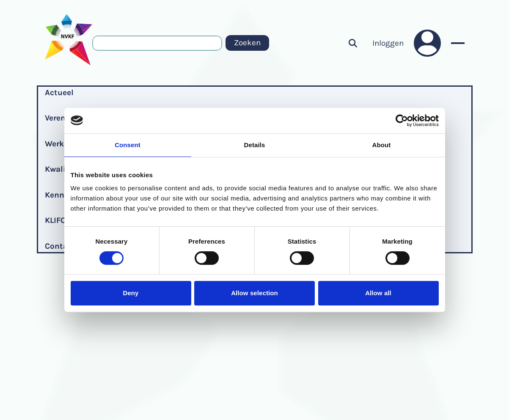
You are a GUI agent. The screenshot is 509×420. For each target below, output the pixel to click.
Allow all (378, 293)
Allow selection (254, 293)
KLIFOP (58, 220)
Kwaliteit (62, 169)
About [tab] (382, 145)
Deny (131, 293)
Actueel (59, 93)
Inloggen (388, 43)
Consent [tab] (128, 145)
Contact (60, 246)
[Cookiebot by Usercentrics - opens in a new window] (402, 121)
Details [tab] (255, 145)
